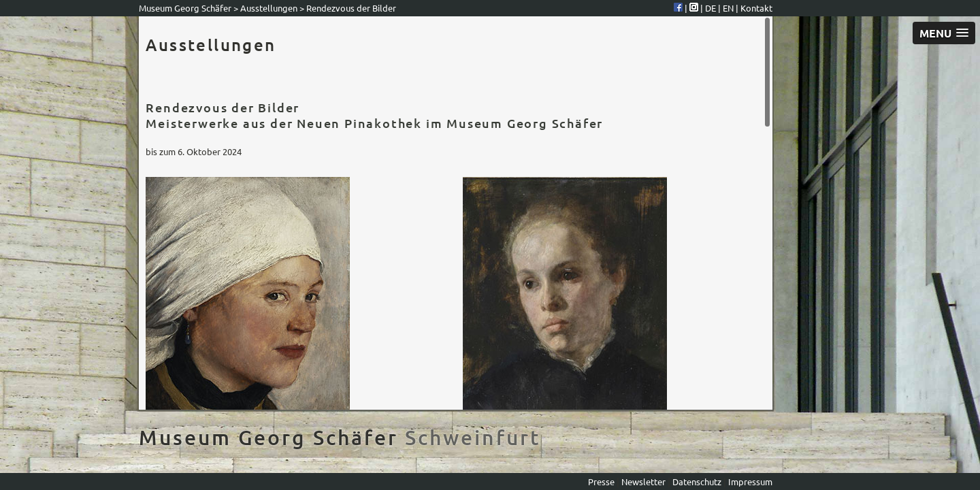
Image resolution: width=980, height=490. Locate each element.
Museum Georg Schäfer (185, 8)
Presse (602, 481)
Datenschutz (697, 481)
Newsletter (644, 481)
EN (729, 8)
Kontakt (756, 8)
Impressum (750, 481)
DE (712, 8)
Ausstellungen (269, 8)
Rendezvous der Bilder (351, 8)
